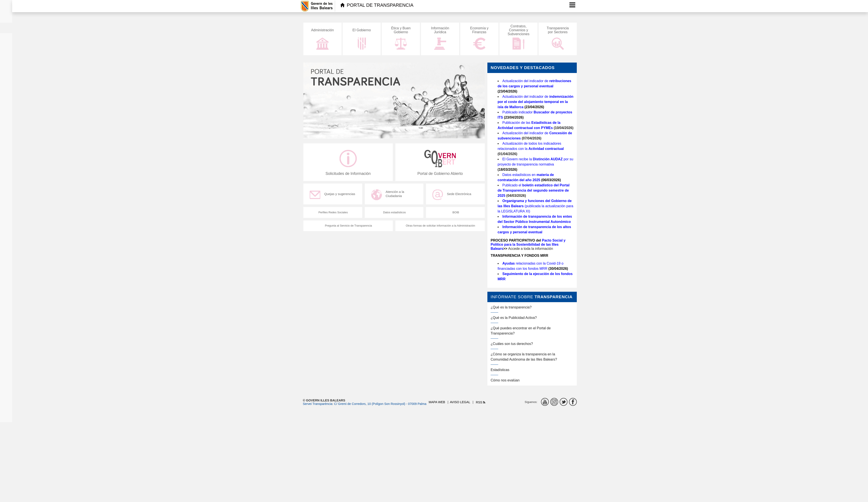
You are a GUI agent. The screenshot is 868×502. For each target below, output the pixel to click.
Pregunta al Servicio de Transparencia (348, 228)
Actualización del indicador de (535, 102)
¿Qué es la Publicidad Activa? (514, 318)
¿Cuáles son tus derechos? (512, 344)
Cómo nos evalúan (505, 380)
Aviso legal (460, 402)
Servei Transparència (318, 404)
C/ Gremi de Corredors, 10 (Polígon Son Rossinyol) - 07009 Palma (380, 404)
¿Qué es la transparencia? (511, 307)
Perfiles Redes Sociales (333, 215)
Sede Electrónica (453, 197)
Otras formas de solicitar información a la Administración (440, 228)
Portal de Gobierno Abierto (440, 163)
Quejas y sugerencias (334, 197)
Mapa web (437, 402)
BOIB (455, 215)
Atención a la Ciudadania (389, 197)
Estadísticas (500, 370)
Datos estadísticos (394, 215)
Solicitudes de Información (348, 163)
